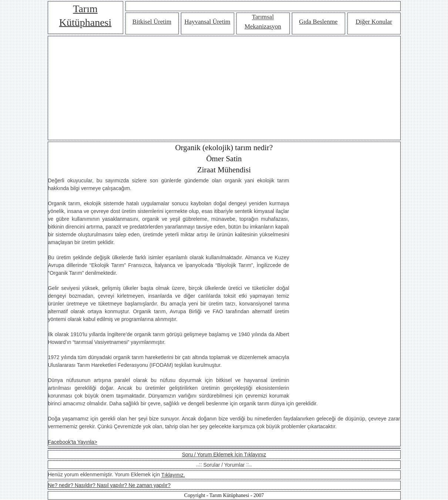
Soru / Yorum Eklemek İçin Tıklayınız (224, 455)
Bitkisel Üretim (152, 22)
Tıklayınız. (173, 475)
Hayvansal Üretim (207, 22)
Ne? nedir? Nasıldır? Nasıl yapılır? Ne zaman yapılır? (109, 485)
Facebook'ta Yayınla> (73, 442)
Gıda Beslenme (318, 22)
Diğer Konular (374, 22)
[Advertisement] (224, 88)
